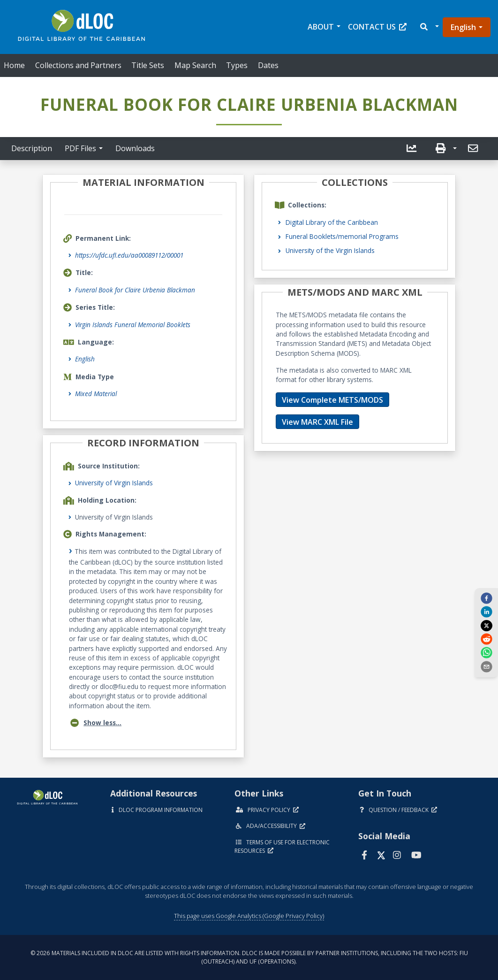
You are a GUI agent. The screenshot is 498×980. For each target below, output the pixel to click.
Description (32, 148)
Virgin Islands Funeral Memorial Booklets (133, 325)
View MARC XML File (317, 422)
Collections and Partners (78, 65)
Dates (268, 65)
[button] (429, 27)
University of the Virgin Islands (330, 250)
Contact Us (377, 27)
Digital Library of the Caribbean (332, 222)
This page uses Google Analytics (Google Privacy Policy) (249, 916)
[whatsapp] (486, 652)
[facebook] (486, 598)
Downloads (135, 148)
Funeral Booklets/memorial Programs (342, 236)
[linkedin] (486, 612)
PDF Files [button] (80, 148)
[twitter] (486, 625)
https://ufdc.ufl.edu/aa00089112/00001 (129, 255)
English (463, 27)
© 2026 (249, 957)
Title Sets (148, 65)
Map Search (195, 65)
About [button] (321, 27)
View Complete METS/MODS (332, 400)
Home (14, 65)
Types (237, 65)
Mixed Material (96, 394)
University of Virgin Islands (114, 483)
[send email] (486, 666)
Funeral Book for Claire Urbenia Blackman (135, 290)
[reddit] (486, 639)
